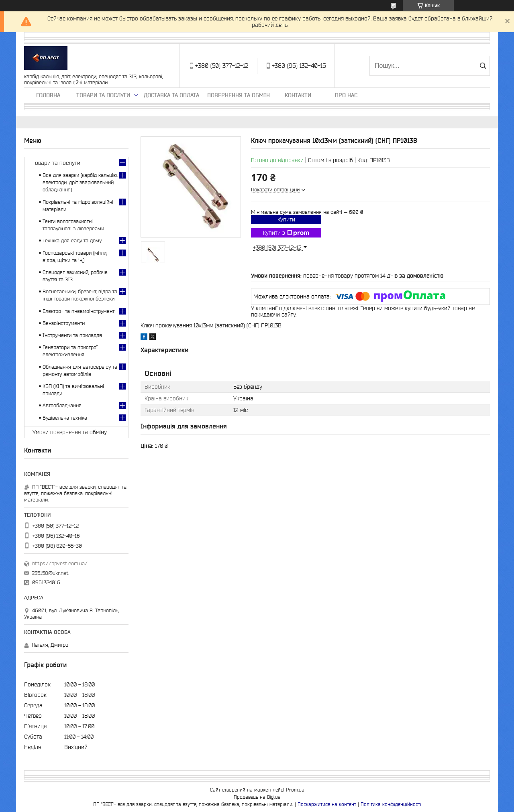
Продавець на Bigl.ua (257, 797)
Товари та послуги (103, 95)
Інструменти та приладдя (72, 335)
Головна (48, 95)
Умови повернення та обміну (70, 432)
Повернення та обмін (239, 95)
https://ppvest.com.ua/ (60, 563)
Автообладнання (62, 405)
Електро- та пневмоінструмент (79, 311)
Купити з (286, 233)
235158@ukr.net (50, 573)
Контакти (298, 95)
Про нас (346, 95)
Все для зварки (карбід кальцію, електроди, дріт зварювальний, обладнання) (80, 182)
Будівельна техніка (65, 418)
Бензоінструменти (64, 323)
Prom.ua (295, 790)
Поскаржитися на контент (327, 804)
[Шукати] (483, 66)
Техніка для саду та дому (72, 241)
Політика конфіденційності (391, 804)
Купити (286, 219)
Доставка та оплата (171, 95)
